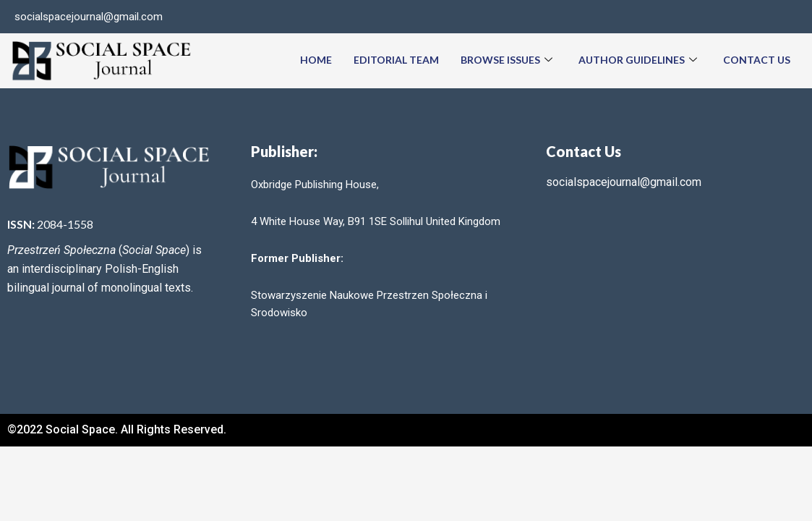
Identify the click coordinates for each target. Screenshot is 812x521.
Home (316, 60)
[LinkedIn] (786, 17)
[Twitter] (757, 17)
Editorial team (396, 60)
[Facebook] (728, 17)
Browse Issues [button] (507, 60)
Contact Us (757, 60)
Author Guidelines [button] (638, 60)
